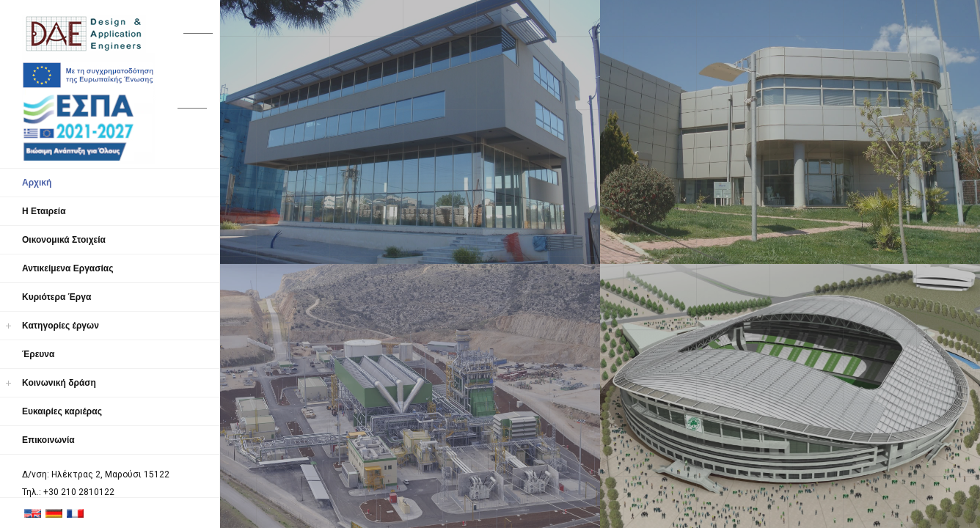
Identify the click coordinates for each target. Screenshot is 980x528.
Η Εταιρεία (44, 211)
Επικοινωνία (48, 440)
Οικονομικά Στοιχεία (64, 240)
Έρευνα (38, 354)
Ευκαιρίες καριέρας (62, 411)
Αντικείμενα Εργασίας (67, 268)
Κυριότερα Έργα (56, 297)
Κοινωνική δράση (59, 383)
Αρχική (37, 183)
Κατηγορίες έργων (61, 326)
